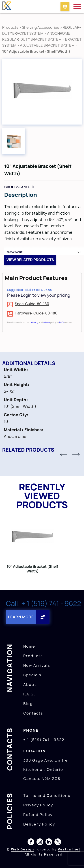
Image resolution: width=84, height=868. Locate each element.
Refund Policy (38, 815)
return (46, 322)
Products (10, 27)
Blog (28, 704)
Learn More (21, 617)
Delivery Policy (39, 824)
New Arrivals (37, 665)
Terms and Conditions (47, 795)
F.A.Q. (29, 694)
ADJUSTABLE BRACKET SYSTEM (47, 45)
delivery (34, 322)
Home (29, 646)
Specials (32, 675)
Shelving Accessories (41, 27)
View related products (30, 260)
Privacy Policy (38, 805)
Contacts (33, 713)
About (30, 685)
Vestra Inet (69, 849)
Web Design (23, 849)
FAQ (61, 322)
